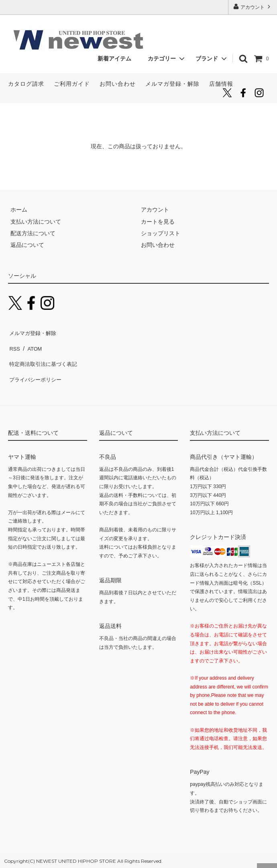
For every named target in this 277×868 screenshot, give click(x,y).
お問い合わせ (118, 84)
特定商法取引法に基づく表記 (45, 355)
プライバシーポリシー (36, 367)
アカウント (253, 7)
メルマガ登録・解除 (172, 84)
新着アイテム (117, 59)
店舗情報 (221, 84)
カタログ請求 (26, 84)
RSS (14, 343)
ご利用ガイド (72, 84)
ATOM (32, 343)
